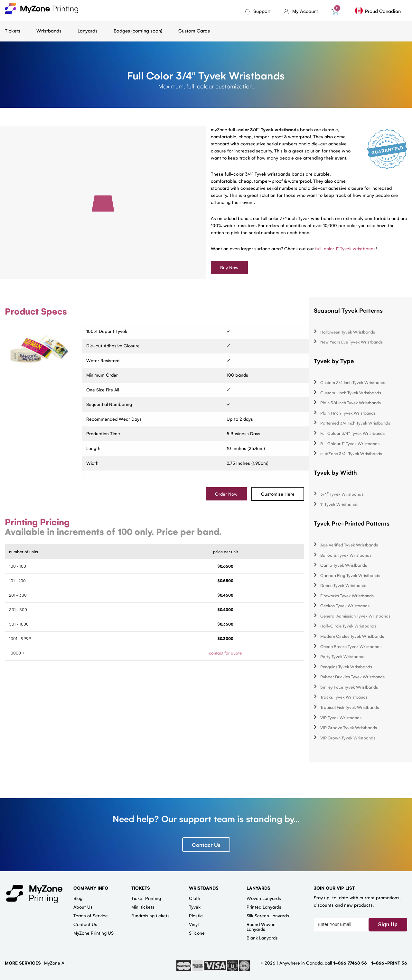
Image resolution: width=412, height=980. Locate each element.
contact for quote (225, 653)
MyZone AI (55, 963)
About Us (83, 907)
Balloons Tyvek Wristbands (346, 555)
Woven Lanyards (264, 898)
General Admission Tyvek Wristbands (355, 616)
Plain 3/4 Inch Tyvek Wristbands (351, 403)
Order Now (226, 494)
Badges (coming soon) (138, 30)
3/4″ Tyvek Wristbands (342, 494)
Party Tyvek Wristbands (343, 656)
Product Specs (36, 311)
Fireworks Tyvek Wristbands (347, 595)
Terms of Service (91, 915)
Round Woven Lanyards (261, 926)
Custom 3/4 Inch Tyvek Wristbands (353, 382)
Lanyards (88, 30)
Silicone (197, 933)
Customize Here (278, 494)
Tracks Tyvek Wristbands (344, 697)
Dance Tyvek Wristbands (344, 585)
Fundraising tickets (150, 915)
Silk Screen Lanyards (268, 915)
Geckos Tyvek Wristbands (345, 605)
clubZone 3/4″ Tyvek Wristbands (351, 453)
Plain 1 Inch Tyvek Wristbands (348, 413)
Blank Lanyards (262, 938)
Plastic (196, 915)
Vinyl (194, 924)
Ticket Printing (146, 898)
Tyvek (195, 907)
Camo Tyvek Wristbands (344, 565)
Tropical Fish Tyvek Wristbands (350, 707)
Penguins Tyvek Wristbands (346, 667)
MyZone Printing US (94, 933)
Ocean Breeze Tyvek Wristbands (351, 646)
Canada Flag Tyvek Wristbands (350, 575)
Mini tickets (143, 907)
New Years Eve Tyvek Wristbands (351, 342)
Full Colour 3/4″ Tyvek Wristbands (352, 433)
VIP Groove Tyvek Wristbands (349, 727)
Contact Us (206, 845)
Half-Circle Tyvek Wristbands (348, 626)
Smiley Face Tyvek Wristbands (349, 687)
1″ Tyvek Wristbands (339, 504)
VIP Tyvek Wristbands (341, 717)
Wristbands (49, 30)
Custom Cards (194, 30)
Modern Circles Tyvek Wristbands (352, 636)
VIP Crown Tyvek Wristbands (348, 738)
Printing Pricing (37, 522)
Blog (78, 898)
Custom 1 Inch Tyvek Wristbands (351, 393)
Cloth (195, 898)
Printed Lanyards (264, 907)
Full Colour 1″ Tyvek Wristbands (350, 443)
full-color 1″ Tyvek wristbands (345, 248)
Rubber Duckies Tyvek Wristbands (352, 677)
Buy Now (229, 267)
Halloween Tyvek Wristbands (348, 332)
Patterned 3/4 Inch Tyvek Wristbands (355, 423)
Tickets (13, 30)
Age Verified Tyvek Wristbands (349, 545)
